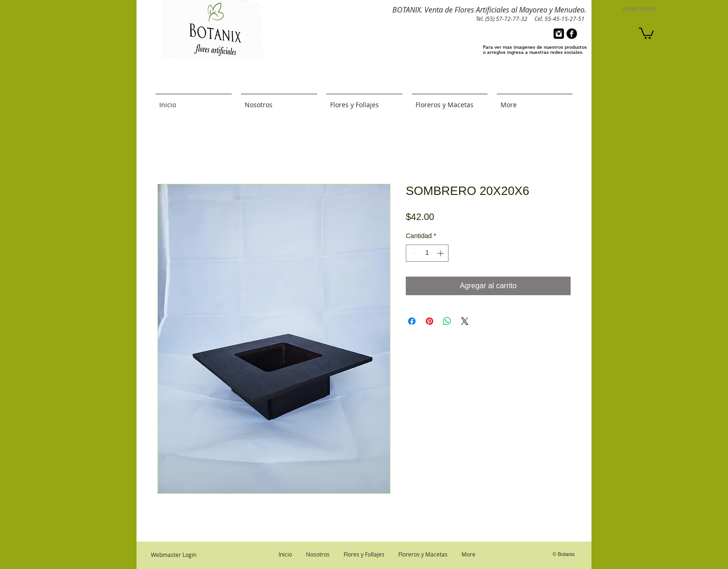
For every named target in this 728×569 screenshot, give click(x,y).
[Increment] (441, 253)
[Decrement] (413, 253)
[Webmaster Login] (174, 555)
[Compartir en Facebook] (412, 321)
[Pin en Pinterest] (429, 321)
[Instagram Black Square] (559, 34)
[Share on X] (465, 321)
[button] (646, 33)
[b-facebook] (572, 34)
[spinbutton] (427, 253)
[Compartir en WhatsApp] (447, 321)
